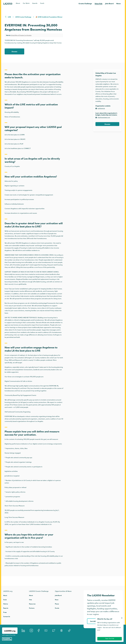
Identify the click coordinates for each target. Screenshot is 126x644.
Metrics (6, 604)
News (119, 3)
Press (5, 612)
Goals (5, 600)
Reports (6, 608)
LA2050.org (10, 631)
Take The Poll (110, 639)
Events (57, 608)
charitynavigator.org (103, 118)
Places (57, 604)
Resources (32, 604)
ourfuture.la (100, 108)
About (18, 3)
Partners (32, 608)
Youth (42, 3)
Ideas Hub (99, 3)
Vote (30, 600)
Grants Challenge (85, 3)
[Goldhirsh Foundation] (10, 639)
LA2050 (8, 4)
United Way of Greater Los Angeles (21, 35)
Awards (35, 3)
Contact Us (7, 616)
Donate (14, 51)
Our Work (26, 3)
